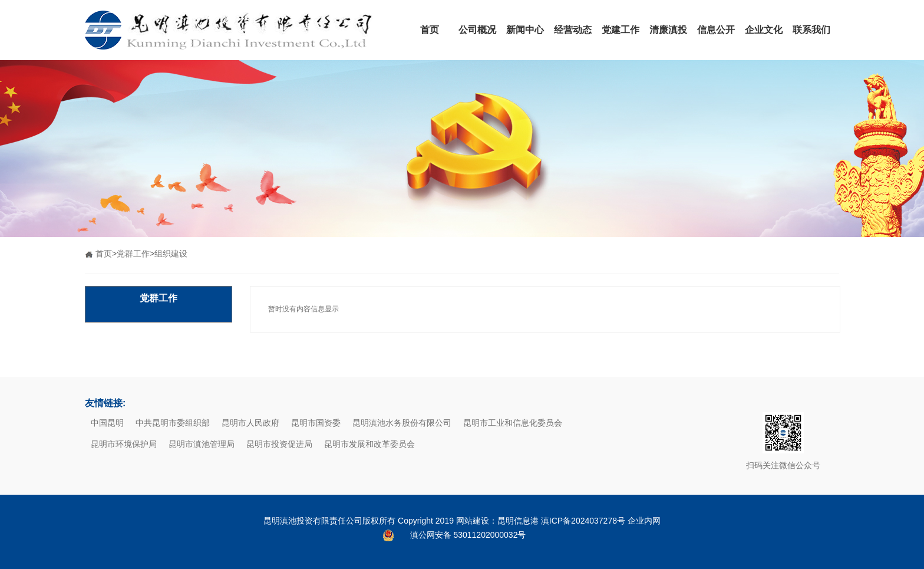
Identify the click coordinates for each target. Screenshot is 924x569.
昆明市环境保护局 (124, 444)
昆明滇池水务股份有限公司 (402, 423)
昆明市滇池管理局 (202, 444)
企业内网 (644, 521)
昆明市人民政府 (250, 423)
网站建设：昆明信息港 (497, 521)
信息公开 (716, 30)
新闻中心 (525, 30)
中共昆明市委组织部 (173, 423)
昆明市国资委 (316, 423)
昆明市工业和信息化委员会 (513, 423)
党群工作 (133, 254)
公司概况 (477, 30)
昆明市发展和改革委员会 (369, 444)
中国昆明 (107, 423)
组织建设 (171, 254)
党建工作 (621, 30)
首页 (430, 30)
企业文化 (764, 30)
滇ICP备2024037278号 (583, 521)
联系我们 (811, 30)
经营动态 (573, 30)
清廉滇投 (668, 30)
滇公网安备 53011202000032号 (468, 535)
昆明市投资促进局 (279, 444)
